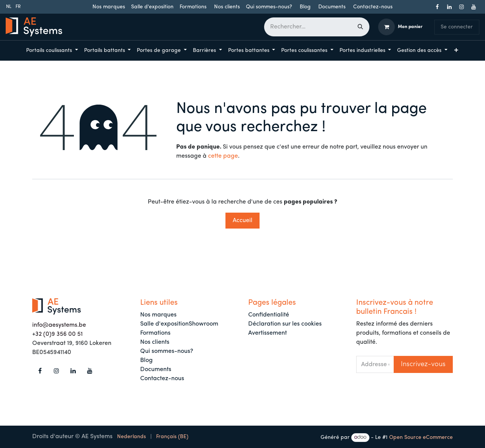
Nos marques (109, 7)
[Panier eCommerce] (400, 27)
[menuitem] (9, 7)
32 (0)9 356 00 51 (59, 334)
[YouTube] (474, 7)
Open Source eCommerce (421, 438)
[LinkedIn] (449, 7)
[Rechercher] (360, 27)
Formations (193, 7)
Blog (305, 7)
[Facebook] (437, 7)
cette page (223, 156)
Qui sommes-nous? (269, 7)
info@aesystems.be (59, 325)
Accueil (242, 221)
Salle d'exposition (152, 7)
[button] (423, 364)
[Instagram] (462, 7)
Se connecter (457, 27)
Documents (332, 7)
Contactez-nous (373, 7)
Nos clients (227, 7)
